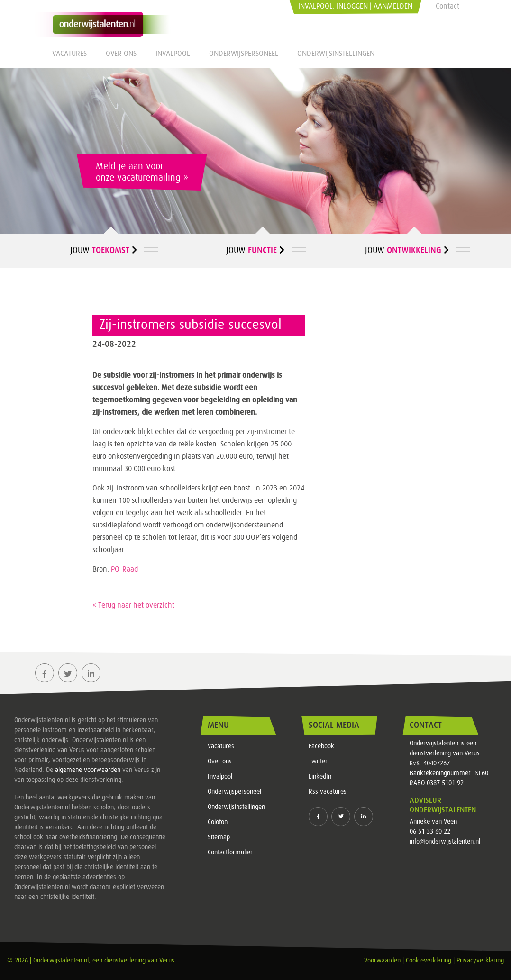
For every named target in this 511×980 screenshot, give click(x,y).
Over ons (121, 54)
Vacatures (69, 54)
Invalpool (173, 54)
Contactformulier (230, 853)
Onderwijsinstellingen (336, 54)
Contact (447, 6)
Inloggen (352, 6)
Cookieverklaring (429, 961)
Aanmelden (393, 6)
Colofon (218, 822)
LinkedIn (320, 777)
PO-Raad (124, 569)
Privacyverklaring (480, 961)
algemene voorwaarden (88, 770)
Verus (167, 961)
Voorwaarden (382, 961)
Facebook (321, 746)
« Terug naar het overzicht (133, 605)
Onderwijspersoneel (244, 54)
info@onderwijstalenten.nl (445, 842)
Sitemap (219, 837)
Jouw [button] (104, 250)
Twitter (318, 762)
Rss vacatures (328, 792)
